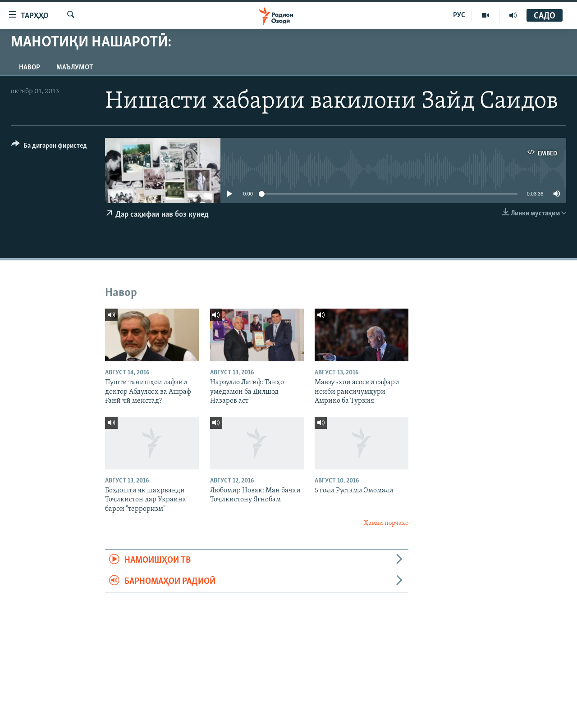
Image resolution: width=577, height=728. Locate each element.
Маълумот (75, 68)
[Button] (49, 147)
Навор (30, 68)
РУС (459, 15)
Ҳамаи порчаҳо (386, 523)
